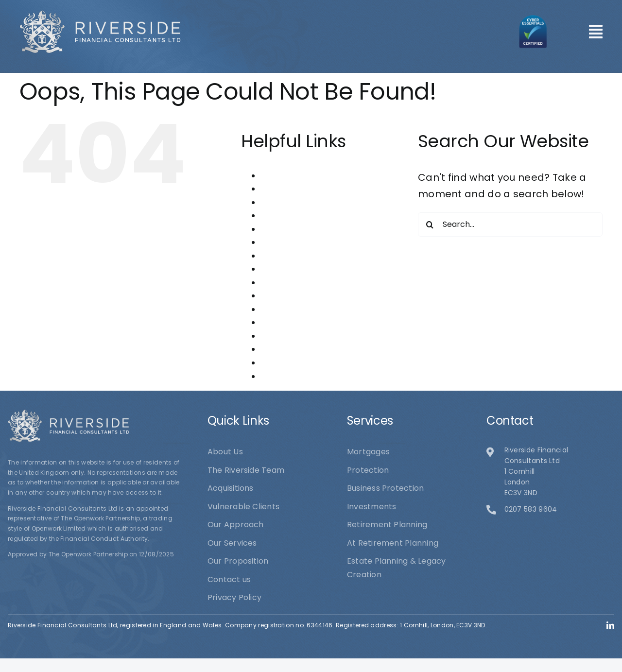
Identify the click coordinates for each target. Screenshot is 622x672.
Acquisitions (284, 189)
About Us (278, 176)
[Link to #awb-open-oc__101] (596, 32)
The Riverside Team (299, 363)
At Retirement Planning (307, 202)
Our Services (285, 309)
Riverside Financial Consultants (321, 349)
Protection (282, 322)
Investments (285, 256)
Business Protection (299, 215)
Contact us (282, 229)
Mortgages (282, 269)
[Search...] (510, 224)
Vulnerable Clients (297, 376)
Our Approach (289, 283)
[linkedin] (610, 625)
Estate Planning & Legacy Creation (329, 242)
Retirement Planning (301, 336)
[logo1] (100, 15)
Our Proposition (291, 296)
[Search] (430, 224)
